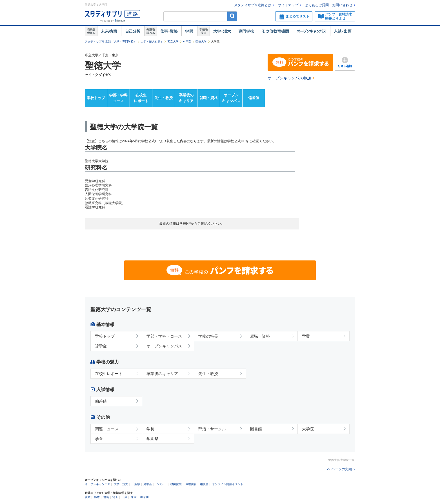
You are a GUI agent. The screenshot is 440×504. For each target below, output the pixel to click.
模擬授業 (176, 484)
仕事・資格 (169, 31)
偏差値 (254, 98)
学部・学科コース (118, 98)
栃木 (97, 497)
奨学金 (101, 346)
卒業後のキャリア (186, 98)
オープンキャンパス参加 (289, 78)
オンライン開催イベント (228, 484)
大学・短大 (222, 31)
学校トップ (96, 98)
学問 (189, 31)
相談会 (204, 484)
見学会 (148, 484)
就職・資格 (209, 98)
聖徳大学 (201, 42)
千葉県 (136, 484)
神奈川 (145, 497)
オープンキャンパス (312, 31)
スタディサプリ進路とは (253, 5)
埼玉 (115, 497)
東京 (134, 497)
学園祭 (152, 439)
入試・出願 (343, 31)
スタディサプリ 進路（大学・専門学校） (111, 42)
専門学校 (246, 31)
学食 (99, 439)
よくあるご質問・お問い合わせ (329, 5)
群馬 (106, 497)
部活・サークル (212, 429)
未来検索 (109, 31)
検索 (232, 16)
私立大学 (173, 42)
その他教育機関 (275, 31)
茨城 (88, 497)
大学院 (308, 429)
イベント (161, 484)
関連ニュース (107, 429)
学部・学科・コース (164, 336)
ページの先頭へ (343, 469)
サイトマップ (288, 5)
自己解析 (133, 31)
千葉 (188, 42)
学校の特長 (208, 336)
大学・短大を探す (152, 42)
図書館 (256, 429)
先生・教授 (164, 98)
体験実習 (191, 484)
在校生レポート (141, 98)
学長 (150, 429)
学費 (306, 336)
